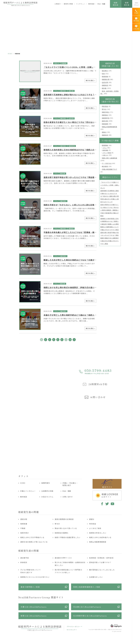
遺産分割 (71, 91)
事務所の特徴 (68, 4)
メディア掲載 (107, 153)
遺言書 (104, 88)
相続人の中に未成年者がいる (100, 537)
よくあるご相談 (95, 528)
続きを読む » (91, 80)
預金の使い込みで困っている (66, 528)
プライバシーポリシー (74, 627)
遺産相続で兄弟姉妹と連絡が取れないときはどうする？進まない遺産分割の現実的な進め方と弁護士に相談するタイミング (110, 196)
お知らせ (57, 63)
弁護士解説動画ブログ (110, 169)
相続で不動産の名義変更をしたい (68, 537)
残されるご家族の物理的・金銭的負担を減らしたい (70, 564)
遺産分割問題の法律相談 (64, 519)
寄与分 (104, 109)
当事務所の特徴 (47, 491)
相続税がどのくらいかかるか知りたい (35, 577)
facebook (102, 504)
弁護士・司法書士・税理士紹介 (70, 484)
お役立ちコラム (47, 497)
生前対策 (71, 118)
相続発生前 (115, 4)
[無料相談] (136, 19)
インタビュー (81, 4)
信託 (103, 74)
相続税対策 (106, 79)
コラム (56, 91)
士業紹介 (58, 4)
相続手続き (63, 91)
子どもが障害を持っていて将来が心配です (31, 571)
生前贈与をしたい (96, 577)
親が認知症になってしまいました (102, 570)
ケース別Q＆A (107, 163)
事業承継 (105, 77)
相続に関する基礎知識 (110, 158)
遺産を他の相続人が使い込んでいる (34, 542)
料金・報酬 (101, 4)
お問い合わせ (68, 497)
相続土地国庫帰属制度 (110, 127)
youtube (112, 504)
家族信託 (24, 562)
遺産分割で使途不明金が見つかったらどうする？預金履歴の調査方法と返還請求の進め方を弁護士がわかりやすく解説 (110, 238)
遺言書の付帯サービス (63, 558)
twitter (107, 504)
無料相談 (91, 4)
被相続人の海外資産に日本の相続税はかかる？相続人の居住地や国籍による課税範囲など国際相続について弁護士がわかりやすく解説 (110, 224)
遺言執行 (105, 71)
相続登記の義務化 (62, 533)
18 (70, 340)
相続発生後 (127, 4)
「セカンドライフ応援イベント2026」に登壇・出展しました (72, 67)
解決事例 (105, 166)
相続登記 (71, 229)
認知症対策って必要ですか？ (100, 562)
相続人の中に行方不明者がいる (32, 537)
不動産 (23, 528)
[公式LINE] (136, 27)
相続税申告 (72, 146)
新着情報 (64, 63)
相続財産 (105, 85)
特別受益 (105, 106)
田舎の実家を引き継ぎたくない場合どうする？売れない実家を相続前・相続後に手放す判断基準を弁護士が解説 (110, 210)
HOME (10, 54)
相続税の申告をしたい (98, 533)
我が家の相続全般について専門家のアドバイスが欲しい (68, 571)
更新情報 (105, 150)
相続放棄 (105, 124)
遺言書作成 (25, 558)
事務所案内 (46, 483)
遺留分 (104, 132)
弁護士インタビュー (28, 491)
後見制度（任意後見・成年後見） (102, 558)
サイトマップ (71, 630)
